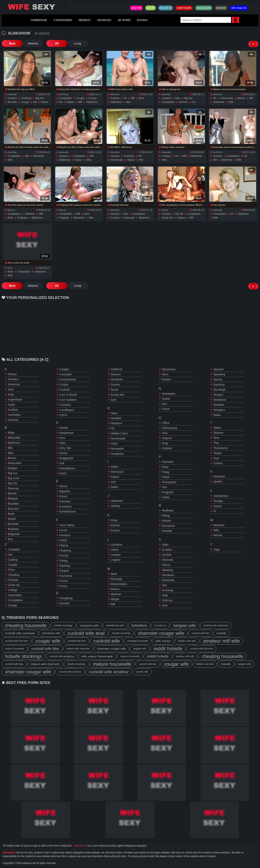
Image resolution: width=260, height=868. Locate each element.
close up (14, 585)
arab (11, 394)
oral (165, 433)
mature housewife (15, 649)
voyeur (78, 160)
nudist (166, 399)
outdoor (167, 448)
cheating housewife (26, 625)
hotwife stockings (63, 626)
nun (165, 404)
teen (216, 438)
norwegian (169, 394)
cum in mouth (68, 395)
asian (11, 405)
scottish (167, 550)
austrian (13, 420)
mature (45, 102)
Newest (32, 43)
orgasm (167, 438)
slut (164, 585)
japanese (117, 501)
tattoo (217, 428)
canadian (14, 549)
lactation (116, 545)
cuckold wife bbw (77, 641)
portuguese (169, 482)
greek (115, 390)
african (12, 374)
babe (11, 433)
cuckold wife (107, 641)
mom (142, 98)
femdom (65, 535)
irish (113, 482)
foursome (66, 576)
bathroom (14, 443)
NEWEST (85, 20)
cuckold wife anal (86, 633)
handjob (116, 418)
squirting (219, 384)
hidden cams (119, 433)
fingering (65, 550)
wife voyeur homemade (97, 656)
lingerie (116, 560)
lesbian (116, 555)
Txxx (8, 268)
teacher (218, 433)
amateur (12, 98)
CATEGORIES (63, 20)
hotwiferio (139, 626)
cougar (25, 102)
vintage (218, 501)
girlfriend (30, 214)
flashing (65, 566)
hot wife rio (166, 8)
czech (63, 415)
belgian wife (185, 625)
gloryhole (117, 379)
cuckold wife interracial (216, 626)
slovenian (168, 580)
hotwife (151, 8)
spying (218, 379)
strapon (218, 395)
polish (166, 477)
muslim (166, 379)
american (26, 98)
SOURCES (104, 20)
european (66, 506)
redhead (168, 510)
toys (216, 458)
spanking (219, 374)
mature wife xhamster (78, 649)
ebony (63, 486)
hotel (114, 444)
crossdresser (68, 379)
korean (115, 530)
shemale (167, 560)
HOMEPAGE (39, 20)
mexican (116, 594)
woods (218, 535)
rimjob (166, 521)
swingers (219, 410)
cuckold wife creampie (20, 633)
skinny (166, 565)
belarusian (15, 463)
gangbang (66, 598)
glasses (116, 374)
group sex (167, 218)
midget (115, 599)
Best (12, 43)
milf (80, 102)
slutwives (221, 8)
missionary (169, 369)
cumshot (65, 405)
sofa (165, 595)
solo (165, 605)
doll (62, 463)
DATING (142, 20)
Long (76, 43)
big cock (14, 478)
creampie (66, 374)
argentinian (15, 400)
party (165, 467)
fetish (63, 540)
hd (35, 102)
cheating (14, 575)
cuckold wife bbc (200, 633)
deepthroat (66, 433)
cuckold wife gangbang (62, 656)
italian (114, 487)
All (55, 43)
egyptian (65, 491)
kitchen (115, 525)
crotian (64, 384)
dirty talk (65, 448)
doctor (63, 453)
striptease (220, 400)
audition (13, 410)
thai (216, 443)
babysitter (14, 438)
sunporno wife (89, 625)
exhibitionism (68, 512)
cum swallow (68, 400)
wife (128, 102)
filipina (64, 545)
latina (115, 550)
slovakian (168, 575)
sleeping (167, 570)
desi (62, 438)
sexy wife (136, 8)
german (183, 102)
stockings (219, 390)
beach (12, 458)
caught (12, 565)
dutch (63, 473)
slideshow (92, 102)
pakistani (168, 462)
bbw (178, 98)
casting (13, 560)
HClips (163, 210)
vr (215, 511)
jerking (115, 506)
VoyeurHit (62, 152)
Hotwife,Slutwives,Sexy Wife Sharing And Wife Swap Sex (34, 7)
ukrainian (219, 476)
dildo (63, 443)
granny (93, 98)
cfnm (11, 570)
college (13, 590)
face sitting (67, 525)
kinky (114, 520)
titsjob (217, 453)
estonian (65, 501)
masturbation (119, 584)
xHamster (11, 94)
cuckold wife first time (16, 641)
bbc (126, 214)
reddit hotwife (184, 8)
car (10, 555)
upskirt (218, 481)
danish (64, 428)
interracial (129, 218)
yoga (216, 549)
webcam (219, 525)
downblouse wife (115, 626)
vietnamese (221, 496)
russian (167, 531)
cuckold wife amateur (70, 672)
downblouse (67, 468)
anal (11, 389)
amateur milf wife (222, 641)
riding (166, 516)
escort (63, 496)
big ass (40, 98)
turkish (218, 463)
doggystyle (66, 458)
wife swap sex (239, 8)
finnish (64, 556)
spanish (218, 369)
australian (14, 415)
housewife (117, 449)
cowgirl (64, 369)
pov (164, 487)
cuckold (115, 98)
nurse (166, 409)
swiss (217, 415)
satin (165, 545)
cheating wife (204, 8)
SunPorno (62, 94)
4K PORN (124, 20)
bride (11, 272)
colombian (15, 595)
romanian (168, 526)
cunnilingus (67, 410)
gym (114, 400)
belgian (13, 468)
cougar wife (48, 641)
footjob (64, 571)
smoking (167, 590)
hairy (114, 413)
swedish (219, 405)
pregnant (22, 218)
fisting (63, 561)
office (166, 423)
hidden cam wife (187, 641)
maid (114, 574)
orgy (165, 443)
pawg (165, 472)
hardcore (117, 423)
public (166, 497)
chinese (13, 580)
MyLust (10, 210)
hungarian (117, 454)
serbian (167, 555)
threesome (220, 448)
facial (63, 530)
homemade (227, 98)
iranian (115, 477)
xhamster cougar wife (161, 633)
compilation (66, 98)
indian (115, 467)
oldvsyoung (169, 428)
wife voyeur (163, 641)
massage (116, 579)
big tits (188, 98)
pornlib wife (142, 672)
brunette (12, 102)
